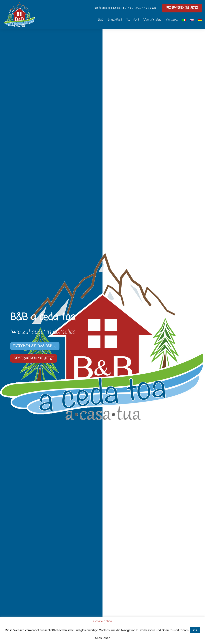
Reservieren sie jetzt (182, 8)
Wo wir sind (153, 20)
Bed (101, 20)
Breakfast (115, 20)
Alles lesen (102, 638)
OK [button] (195, 630)
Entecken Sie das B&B (33, 346)
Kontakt (172, 20)
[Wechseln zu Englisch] (192, 20)
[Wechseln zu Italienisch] (184, 20)
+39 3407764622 (142, 8)
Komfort (133, 20)
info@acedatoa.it (110, 8)
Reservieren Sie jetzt (34, 358)
